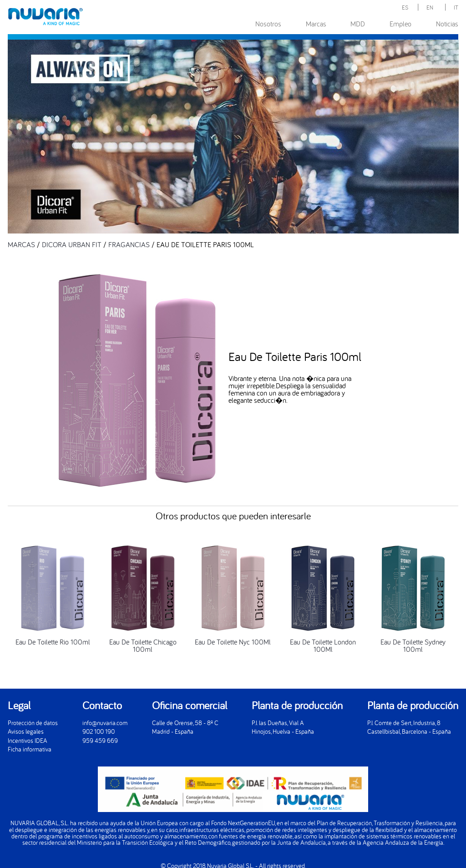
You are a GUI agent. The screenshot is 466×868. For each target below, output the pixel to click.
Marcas (316, 24)
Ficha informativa (30, 749)
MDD (358, 24)
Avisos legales (26, 731)
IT (456, 7)
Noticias (447, 24)
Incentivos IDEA (28, 740)
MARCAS (21, 244)
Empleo (400, 24)
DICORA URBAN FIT (72, 244)
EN (430, 7)
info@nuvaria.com (105, 723)
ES (405, 7)
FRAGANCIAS (129, 244)
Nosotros (268, 24)
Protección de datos (33, 723)
